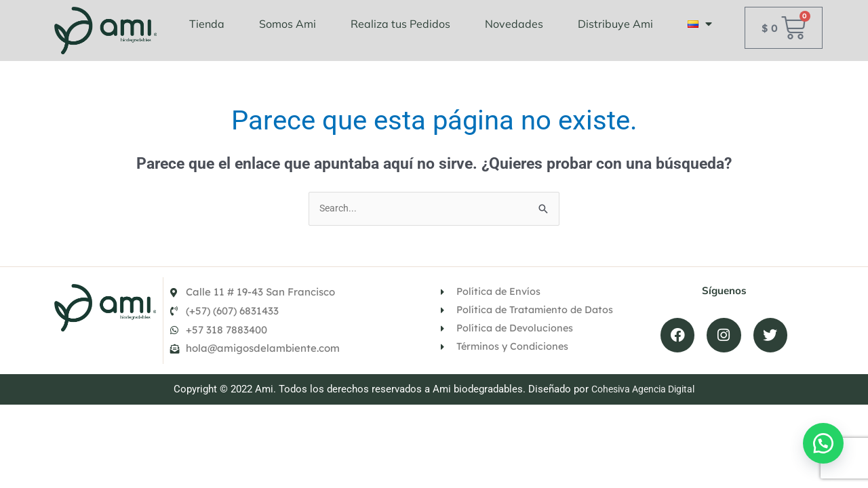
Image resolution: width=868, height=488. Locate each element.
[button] (821, 441)
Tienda (207, 24)
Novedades (514, 24)
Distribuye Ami (615, 24)
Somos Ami (288, 24)
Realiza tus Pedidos (400, 24)
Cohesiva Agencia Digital (643, 407)
